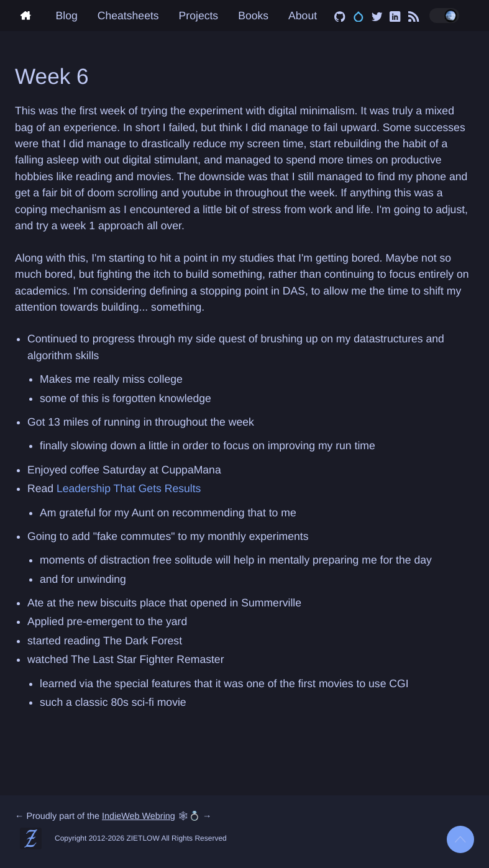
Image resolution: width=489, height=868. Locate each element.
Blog (67, 16)
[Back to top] (460, 839)
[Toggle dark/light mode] (444, 16)
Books (253, 16)
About (303, 16)
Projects (199, 16)
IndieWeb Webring (139, 816)
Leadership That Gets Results (129, 488)
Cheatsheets (128, 16)
